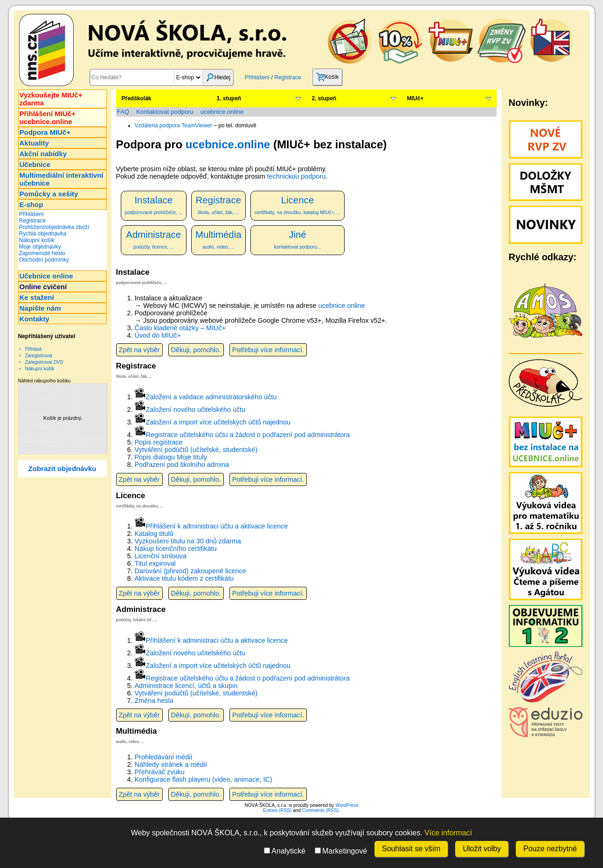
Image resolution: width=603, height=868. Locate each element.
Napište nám (40, 308)
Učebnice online (46, 276)
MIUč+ (416, 98)
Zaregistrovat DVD (44, 362)
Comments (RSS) (320, 810)
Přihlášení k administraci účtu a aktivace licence (217, 526)
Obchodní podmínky (44, 260)
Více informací (448, 833)
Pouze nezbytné (550, 849)
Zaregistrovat (39, 356)
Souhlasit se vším (411, 849)
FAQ (123, 112)
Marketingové (341, 851)
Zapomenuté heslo (42, 253)
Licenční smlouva (161, 556)
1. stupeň (229, 98)
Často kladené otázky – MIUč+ (180, 328)
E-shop (31, 205)
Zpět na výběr (139, 350)
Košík (327, 77)
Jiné (298, 240)
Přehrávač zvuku (160, 772)
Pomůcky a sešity (49, 194)
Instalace (154, 205)
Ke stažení (37, 297)
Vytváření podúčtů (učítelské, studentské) (196, 450)
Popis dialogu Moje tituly (171, 457)
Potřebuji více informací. (268, 350)
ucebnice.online (222, 112)
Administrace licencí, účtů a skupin (186, 686)
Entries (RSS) (277, 810)
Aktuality (34, 143)
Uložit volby (482, 849)
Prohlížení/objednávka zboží (54, 227)
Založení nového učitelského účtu (196, 410)
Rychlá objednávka (43, 234)
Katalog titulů (154, 534)
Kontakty (35, 319)
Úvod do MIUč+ (158, 335)
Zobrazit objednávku (62, 469)
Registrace (288, 77)
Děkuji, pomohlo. (196, 350)
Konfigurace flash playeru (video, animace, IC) (204, 779)
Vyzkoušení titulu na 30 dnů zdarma (188, 541)
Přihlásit (34, 349)
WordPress (347, 805)
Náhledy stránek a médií (171, 764)
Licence (298, 205)
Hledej (218, 77)
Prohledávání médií (164, 757)
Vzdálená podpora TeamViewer (173, 125)
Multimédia (218, 240)
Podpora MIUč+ (45, 132)
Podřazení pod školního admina (182, 465)
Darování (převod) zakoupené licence (191, 571)
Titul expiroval (155, 563)
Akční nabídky (43, 154)
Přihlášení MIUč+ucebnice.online (48, 118)
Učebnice (35, 164)
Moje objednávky (40, 247)
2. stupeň (324, 98)
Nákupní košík (37, 240)
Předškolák (137, 98)
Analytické (285, 851)
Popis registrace (159, 442)
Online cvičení (43, 287)
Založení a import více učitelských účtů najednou (218, 422)
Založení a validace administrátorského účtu (211, 397)
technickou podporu (297, 176)
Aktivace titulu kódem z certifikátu (184, 578)
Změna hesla (154, 701)
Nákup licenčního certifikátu (176, 549)
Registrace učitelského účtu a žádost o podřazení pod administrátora (248, 435)
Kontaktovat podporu (165, 112)
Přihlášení (257, 77)
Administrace (153, 240)
